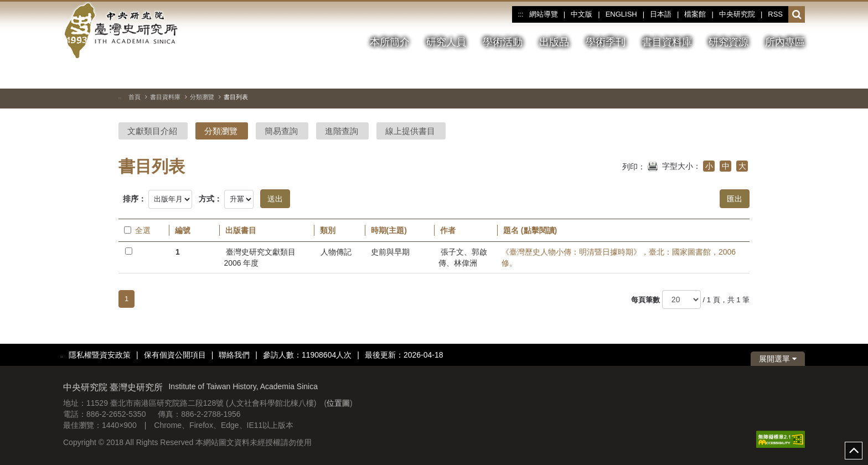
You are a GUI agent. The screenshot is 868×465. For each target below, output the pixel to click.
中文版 (582, 14)
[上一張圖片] (777, 74)
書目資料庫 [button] (667, 42)
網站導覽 (544, 14)
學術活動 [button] (503, 42)
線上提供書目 (410, 131)
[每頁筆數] (681, 299)
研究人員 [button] (446, 42)
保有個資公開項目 (175, 355)
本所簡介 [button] (390, 42)
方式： (210, 199)
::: (520, 14)
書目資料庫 (165, 97)
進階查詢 (342, 131)
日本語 (661, 14)
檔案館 (695, 14)
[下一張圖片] (797, 74)
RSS (775, 14)
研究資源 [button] (728, 42)
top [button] (854, 451)
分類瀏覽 (202, 97)
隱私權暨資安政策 (100, 355)
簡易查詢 (281, 131)
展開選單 (778, 359)
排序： (135, 199)
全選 (137, 230)
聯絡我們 (234, 355)
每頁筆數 (645, 300)
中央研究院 (737, 14)
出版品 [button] (554, 42)
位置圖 (338, 403)
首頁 (135, 97)
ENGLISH (621, 14)
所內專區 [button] (785, 42)
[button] (797, 15)
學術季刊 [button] (606, 42)
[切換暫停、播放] (757, 74)
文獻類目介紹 (152, 131)
